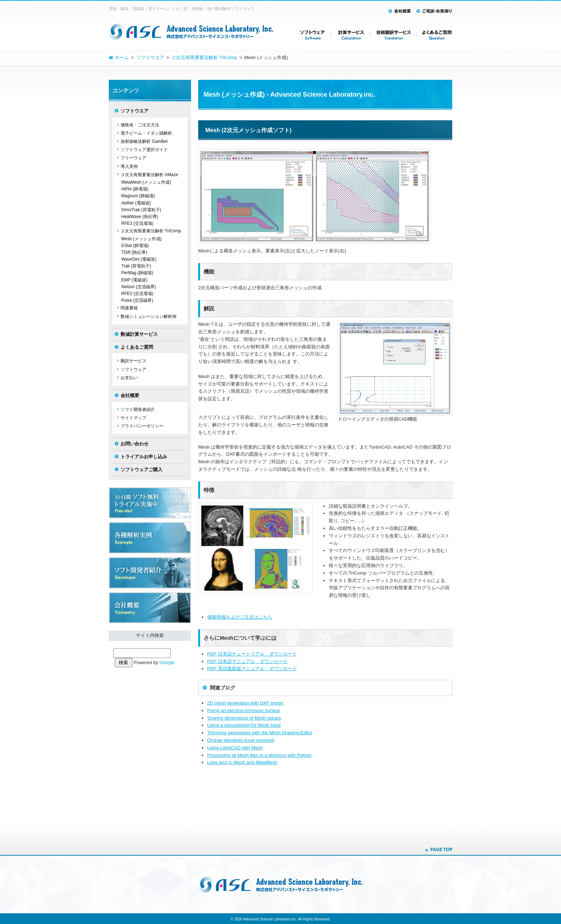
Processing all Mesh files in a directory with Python (259, 755)
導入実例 (129, 166)
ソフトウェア (133, 369)
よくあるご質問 (137, 347)
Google (167, 662)
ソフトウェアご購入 (142, 470)
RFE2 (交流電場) (137, 294)
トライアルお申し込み (144, 457)
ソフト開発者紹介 (138, 410)
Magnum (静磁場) (138, 196)
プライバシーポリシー (142, 426)
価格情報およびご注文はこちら (240, 617)
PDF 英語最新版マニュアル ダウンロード (252, 669)
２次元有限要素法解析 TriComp (151, 231)
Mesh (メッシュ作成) (142, 239)
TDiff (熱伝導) (134, 252)
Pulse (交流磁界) (137, 300)
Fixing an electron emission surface (244, 710)
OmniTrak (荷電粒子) (141, 210)
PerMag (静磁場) (137, 273)
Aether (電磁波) (136, 203)
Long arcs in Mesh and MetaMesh (242, 762)
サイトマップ (133, 418)
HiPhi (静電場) (135, 189)
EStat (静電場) (135, 246)
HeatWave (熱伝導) (140, 217)
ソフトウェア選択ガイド (144, 150)
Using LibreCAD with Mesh (235, 748)
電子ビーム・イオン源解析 (146, 133)
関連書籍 (129, 308)
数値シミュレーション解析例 (148, 316)
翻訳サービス (133, 361)
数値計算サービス (139, 334)
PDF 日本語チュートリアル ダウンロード (252, 654)
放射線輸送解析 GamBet (144, 141)
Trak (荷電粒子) (136, 266)
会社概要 (130, 395)
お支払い (129, 378)
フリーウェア (133, 158)
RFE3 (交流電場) (137, 223)
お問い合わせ (135, 444)
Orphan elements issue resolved (240, 740)
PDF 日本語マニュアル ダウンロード (247, 661)
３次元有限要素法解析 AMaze (149, 175)
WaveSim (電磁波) (139, 259)
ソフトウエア (135, 111)
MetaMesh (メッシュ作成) (146, 182)
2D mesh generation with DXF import (245, 703)
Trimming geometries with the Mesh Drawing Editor (260, 733)
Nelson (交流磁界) (139, 287)
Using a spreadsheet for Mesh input (244, 725)
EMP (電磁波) (134, 280)
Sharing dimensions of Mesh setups (244, 718)
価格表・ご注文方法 (140, 125)
